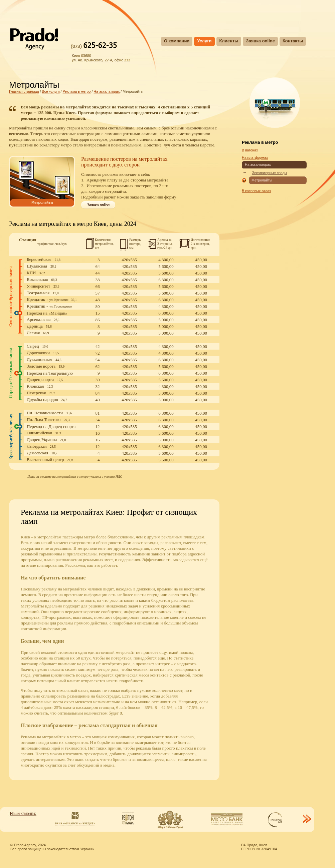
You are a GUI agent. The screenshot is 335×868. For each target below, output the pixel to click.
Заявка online (260, 41)
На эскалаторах (107, 91)
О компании (177, 41)
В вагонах (250, 150)
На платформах (255, 157)
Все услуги (51, 91)
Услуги (204, 41)
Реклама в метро (76, 91)
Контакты (293, 41)
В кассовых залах (257, 191)
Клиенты (229, 41)
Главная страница (24, 91)
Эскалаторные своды (269, 173)
